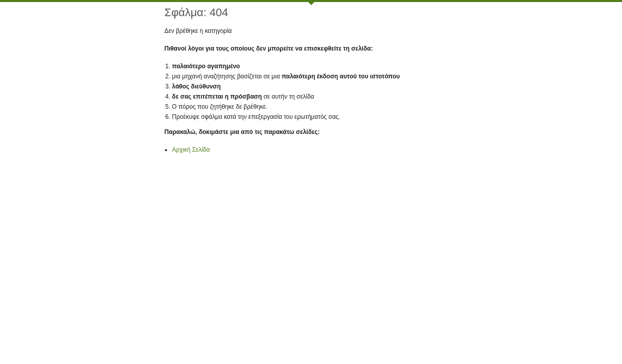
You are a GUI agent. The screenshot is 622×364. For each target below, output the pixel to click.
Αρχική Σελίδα (191, 150)
